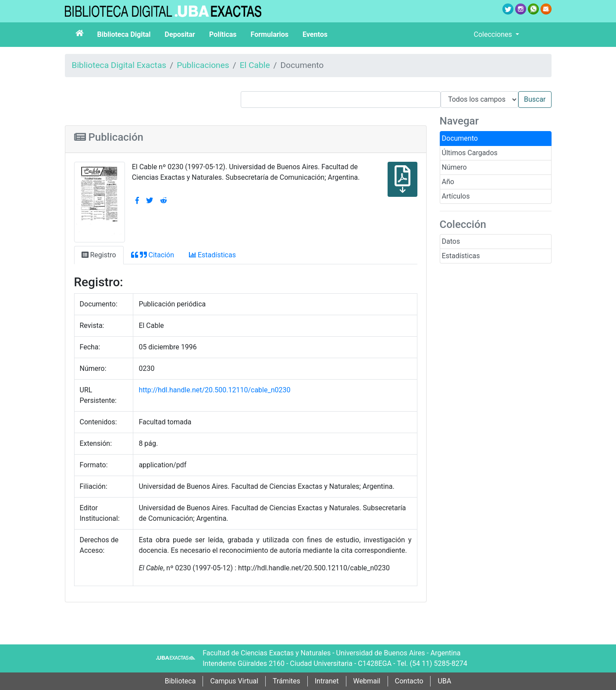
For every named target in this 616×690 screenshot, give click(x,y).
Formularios (270, 34)
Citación (153, 255)
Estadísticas (461, 256)
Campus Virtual (234, 681)
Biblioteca (180, 681)
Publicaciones (203, 65)
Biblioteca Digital (124, 34)
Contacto (409, 681)
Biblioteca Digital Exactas (119, 65)
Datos (451, 241)
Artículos (456, 196)
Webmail (367, 681)
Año (448, 182)
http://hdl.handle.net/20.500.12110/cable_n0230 (214, 390)
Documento (460, 138)
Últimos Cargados (470, 153)
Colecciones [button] (494, 34)
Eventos (315, 34)
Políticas (223, 34)
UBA (444, 681)
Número (454, 167)
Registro (99, 255)
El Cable (255, 65)
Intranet (327, 681)
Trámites (287, 681)
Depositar (180, 34)
